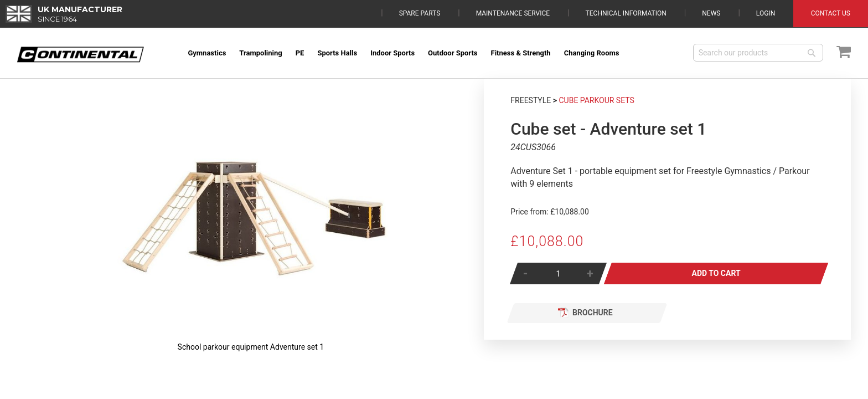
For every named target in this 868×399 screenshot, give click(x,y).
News (711, 13)
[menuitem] (207, 53)
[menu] (433, 53)
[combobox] (758, 53)
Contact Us (831, 13)
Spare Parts (420, 13)
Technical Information (626, 13)
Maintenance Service (513, 13)
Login (766, 13)
